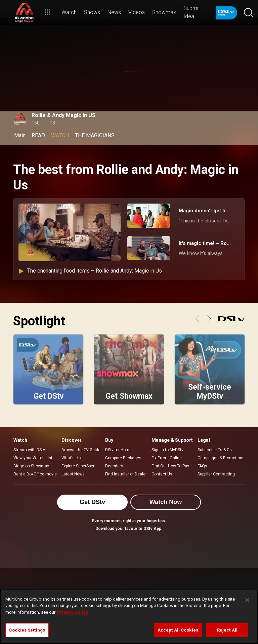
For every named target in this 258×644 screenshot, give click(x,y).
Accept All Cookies (178, 630)
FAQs (202, 466)
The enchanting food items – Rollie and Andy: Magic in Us (90, 271)
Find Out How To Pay (170, 466)
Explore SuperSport (79, 466)
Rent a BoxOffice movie (35, 474)
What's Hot (72, 458)
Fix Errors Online (167, 458)
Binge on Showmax (31, 466)
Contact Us (162, 474)
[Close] (247, 600)
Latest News (73, 474)
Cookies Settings (27, 630)
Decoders (114, 466)
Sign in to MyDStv (167, 450)
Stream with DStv (29, 450)
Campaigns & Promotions (221, 458)
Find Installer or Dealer (126, 474)
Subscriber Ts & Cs (215, 450)
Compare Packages (123, 458)
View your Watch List (33, 458)
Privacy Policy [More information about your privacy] (73, 612)
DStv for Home (118, 450)
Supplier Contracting (216, 474)
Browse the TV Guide (81, 450)
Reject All (227, 630)
